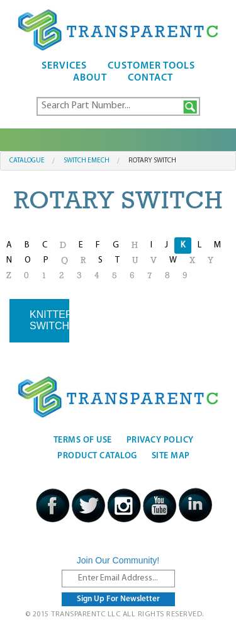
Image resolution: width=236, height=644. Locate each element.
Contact (150, 78)
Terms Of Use (83, 440)
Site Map (171, 456)
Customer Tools (151, 66)
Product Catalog (97, 456)
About (90, 78)
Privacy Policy (160, 440)
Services (64, 66)
